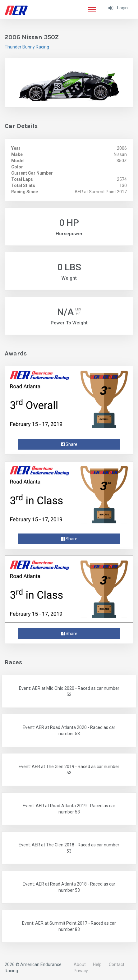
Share (69, 444)
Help (97, 964)
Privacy (81, 971)
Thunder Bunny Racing (27, 47)
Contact (117, 964)
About (80, 964)
